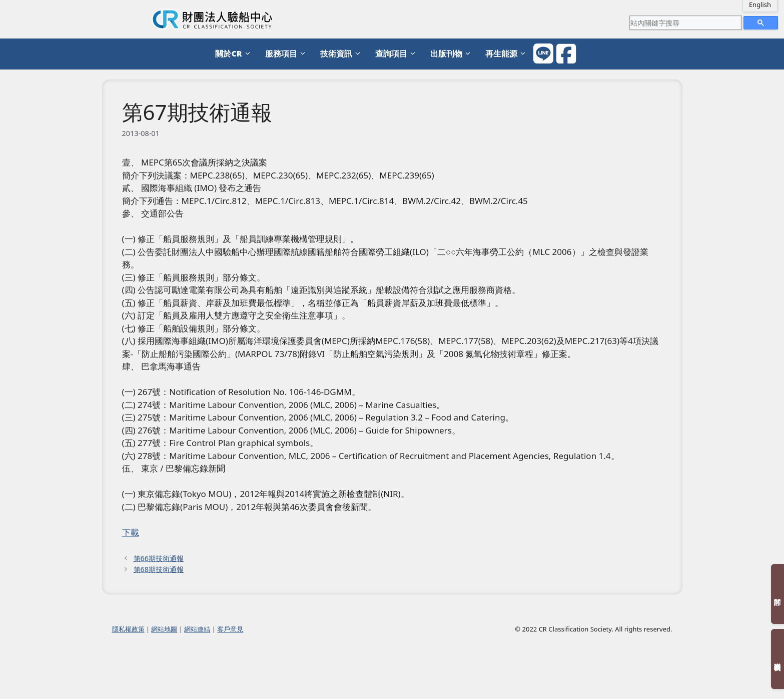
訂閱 (777, 594)
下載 (131, 532)
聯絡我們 (777, 659)
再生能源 (508, 54)
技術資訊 (343, 54)
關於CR (235, 54)
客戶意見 (230, 629)
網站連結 (197, 629)
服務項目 (288, 54)
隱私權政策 (128, 629)
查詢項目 (398, 54)
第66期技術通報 (159, 558)
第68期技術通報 (159, 569)
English (760, 4)
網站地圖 (164, 629)
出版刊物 (453, 54)
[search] (685, 22)
